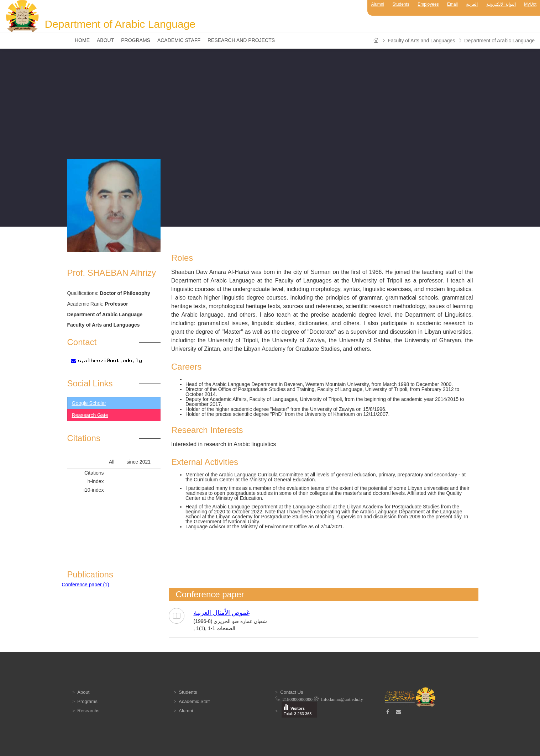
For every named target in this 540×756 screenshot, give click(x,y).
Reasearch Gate (90, 415)
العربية (472, 4)
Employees (428, 4)
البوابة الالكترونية (501, 4)
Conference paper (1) (86, 585)
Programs (136, 40)
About (105, 40)
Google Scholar (89, 403)
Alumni (378, 4)
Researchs (88, 711)
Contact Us (292, 692)
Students (401, 4)
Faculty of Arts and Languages (421, 41)
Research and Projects (241, 40)
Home (82, 40)
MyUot (530, 4)
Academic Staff (179, 40)
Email (452, 4)
